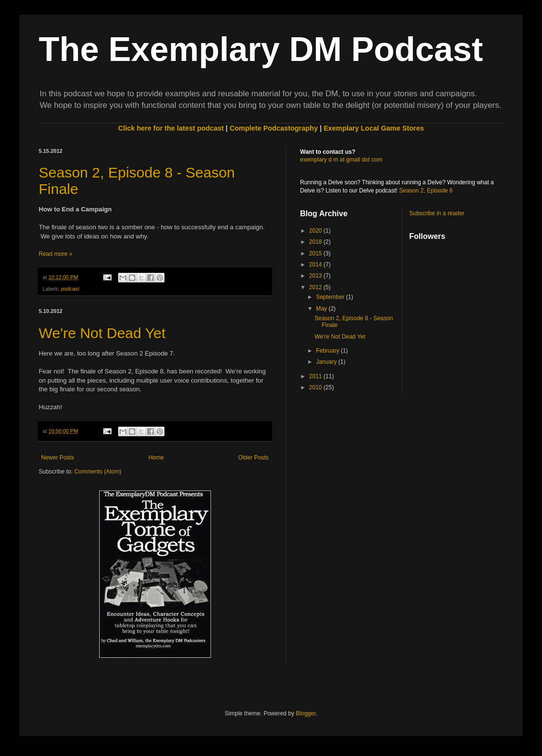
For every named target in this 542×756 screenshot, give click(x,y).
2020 (316, 231)
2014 (316, 265)
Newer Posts (58, 458)
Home (156, 458)
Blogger (306, 713)
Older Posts (253, 458)
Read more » (55, 254)
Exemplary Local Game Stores (374, 128)
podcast (70, 289)
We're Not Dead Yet (102, 333)
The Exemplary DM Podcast (261, 49)
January (327, 362)
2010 (316, 387)
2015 (316, 253)
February (328, 351)
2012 (316, 287)
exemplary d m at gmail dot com (341, 160)
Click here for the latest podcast (171, 128)
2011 (316, 376)
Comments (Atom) (98, 472)
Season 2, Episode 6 (426, 191)
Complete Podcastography (273, 128)
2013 (316, 276)
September (331, 297)
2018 (316, 242)
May (322, 309)
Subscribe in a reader (437, 213)
